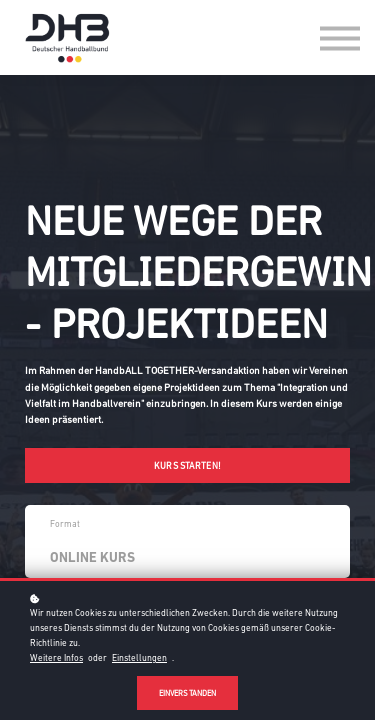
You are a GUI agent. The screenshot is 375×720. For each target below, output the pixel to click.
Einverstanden (187, 693)
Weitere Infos (56, 658)
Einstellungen (139, 658)
